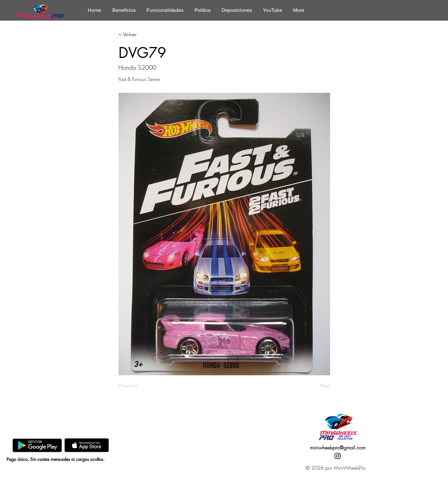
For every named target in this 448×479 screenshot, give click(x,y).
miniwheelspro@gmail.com (338, 448)
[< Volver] (139, 35)
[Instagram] (338, 456)
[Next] (315, 386)
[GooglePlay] (37, 445)
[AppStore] (87, 445)
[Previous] (139, 386)
